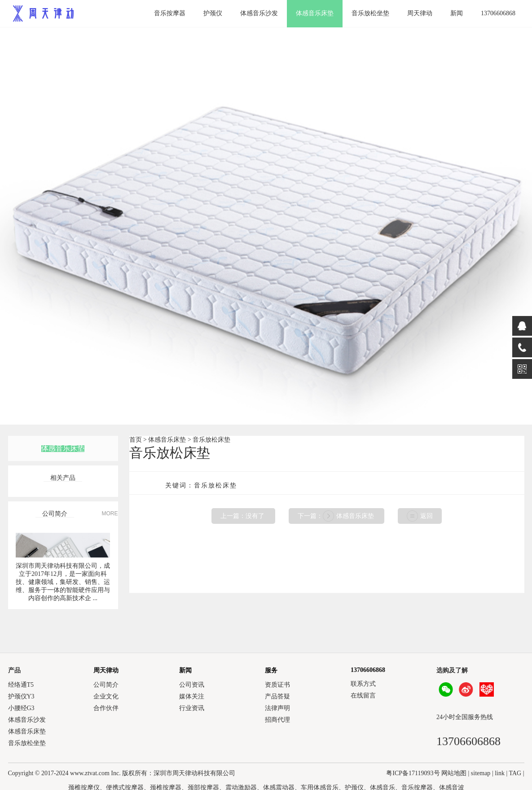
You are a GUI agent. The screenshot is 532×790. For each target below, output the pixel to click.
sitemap (481, 773)
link (500, 773)
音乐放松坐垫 (370, 13)
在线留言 (363, 696)
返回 (426, 516)
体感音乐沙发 (259, 13)
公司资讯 (192, 685)
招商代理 (277, 720)
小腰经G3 (21, 708)
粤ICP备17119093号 (413, 773)
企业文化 (106, 696)
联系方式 (363, 684)
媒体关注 (192, 696)
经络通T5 (21, 685)
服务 (271, 670)
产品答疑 (277, 696)
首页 (136, 440)
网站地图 (454, 773)
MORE (110, 513)
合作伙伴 (106, 708)
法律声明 (277, 708)
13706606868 (498, 13)
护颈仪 (213, 13)
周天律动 (420, 13)
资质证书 (277, 685)
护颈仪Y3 (21, 696)
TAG (515, 773)
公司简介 (106, 685)
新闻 (457, 13)
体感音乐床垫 (315, 13)
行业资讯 (192, 708)
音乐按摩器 (170, 13)
